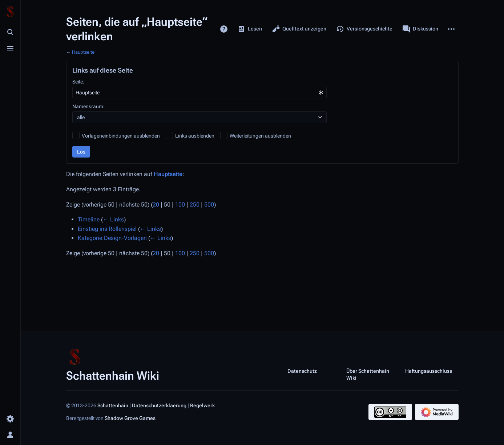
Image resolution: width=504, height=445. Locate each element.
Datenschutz (302, 371)
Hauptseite (83, 52)
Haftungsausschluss (429, 371)
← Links (113, 219)
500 (209, 205)
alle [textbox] (81, 117)
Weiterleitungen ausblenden (260, 136)
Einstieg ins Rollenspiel (107, 229)
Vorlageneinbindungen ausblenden (121, 136)
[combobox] (199, 93)
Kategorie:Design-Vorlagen (112, 238)
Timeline (89, 219)
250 (195, 205)
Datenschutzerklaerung (159, 405)
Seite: (78, 82)
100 (180, 205)
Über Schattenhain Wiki (368, 374)
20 (156, 205)
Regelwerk (202, 405)
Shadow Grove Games (130, 418)
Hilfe (224, 29)
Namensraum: (88, 106)
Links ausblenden (195, 136)
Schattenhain (113, 405)
